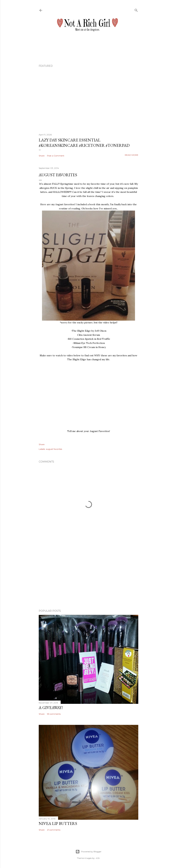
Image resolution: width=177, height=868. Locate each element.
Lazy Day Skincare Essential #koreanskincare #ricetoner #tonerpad (84, 143)
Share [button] (42, 156)
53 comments (54, 714)
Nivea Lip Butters (58, 823)
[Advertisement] (88, 577)
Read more (132, 155)
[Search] (136, 10)
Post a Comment (56, 156)
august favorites (54, 449)
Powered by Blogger (88, 852)
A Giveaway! (51, 708)
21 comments (54, 830)
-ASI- (98, 858)
